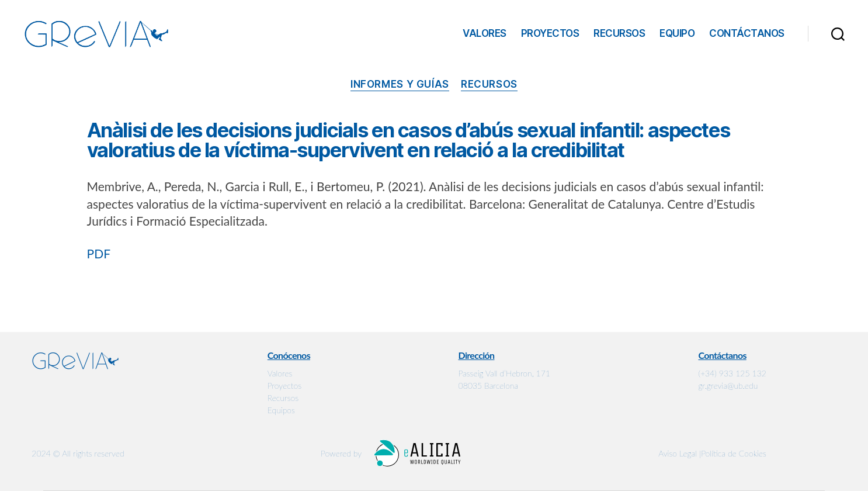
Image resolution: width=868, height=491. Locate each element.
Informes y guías (400, 84)
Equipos (281, 410)
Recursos (619, 33)
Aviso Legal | (680, 453)
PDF (99, 253)
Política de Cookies (734, 453)
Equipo (677, 33)
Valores (485, 33)
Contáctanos (747, 33)
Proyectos (550, 33)
